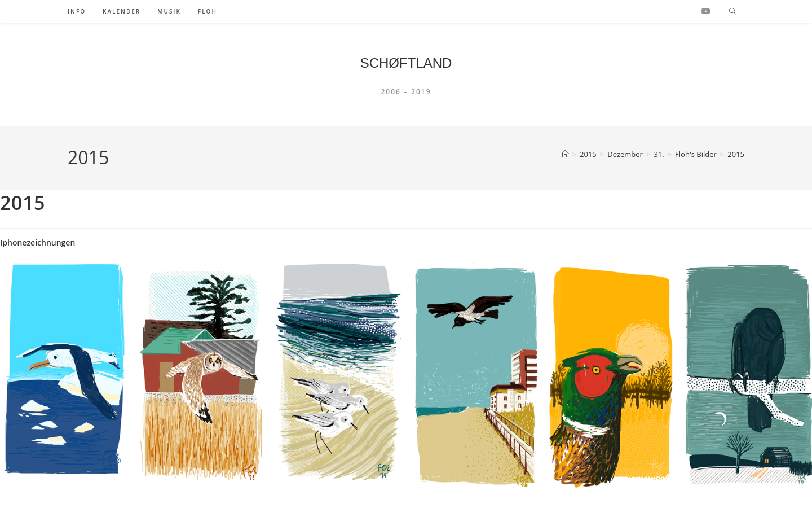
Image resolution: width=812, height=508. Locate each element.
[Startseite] (565, 154)
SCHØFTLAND (406, 63)
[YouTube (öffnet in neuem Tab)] (706, 11)
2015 (736, 154)
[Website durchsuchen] (732, 12)
